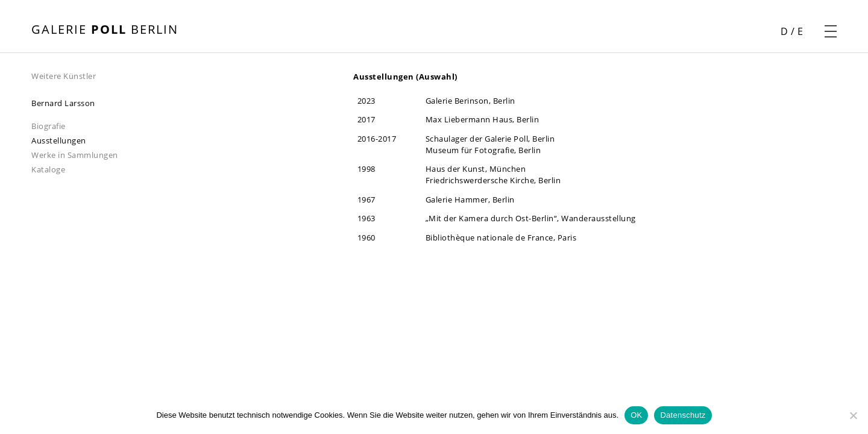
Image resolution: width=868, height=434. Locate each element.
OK (636, 415)
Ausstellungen (59, 140)
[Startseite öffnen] (105, 31)
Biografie (49, 126)
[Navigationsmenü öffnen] (831, 31)
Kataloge (48, 169)
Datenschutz (683, 415)
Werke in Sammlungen (75, 155)
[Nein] (853, 415)
